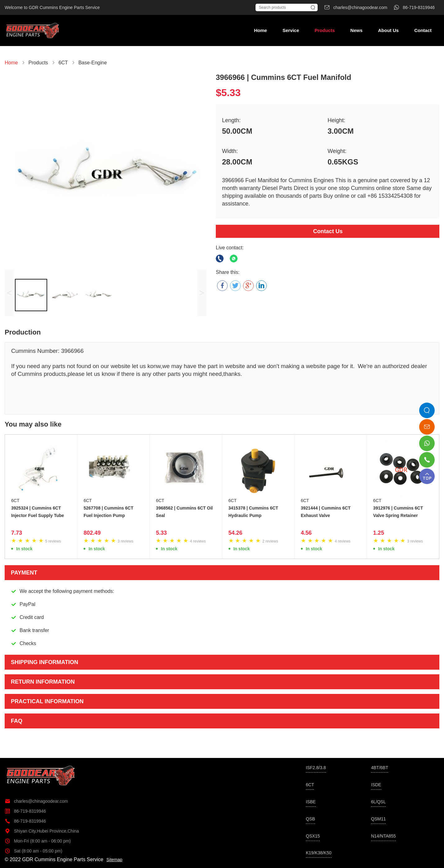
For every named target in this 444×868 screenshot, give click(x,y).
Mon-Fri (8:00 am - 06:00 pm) (38, 841)
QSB (310, 819)
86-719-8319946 (25, 811)
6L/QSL (378, 802)
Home (261, 30)
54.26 (236, 533)
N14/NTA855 (383, 836)
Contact (423, 30)
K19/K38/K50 (319, 853)
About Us (388, 30)
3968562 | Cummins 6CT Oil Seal (184, 512)
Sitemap (114, 860)
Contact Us (328, 231)
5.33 (161, 533)
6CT (15, 501)
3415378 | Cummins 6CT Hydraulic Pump (253, 512)
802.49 (92, 533)
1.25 (379, 533)
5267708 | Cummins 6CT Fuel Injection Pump (108, 512)
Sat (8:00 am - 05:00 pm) (34, 851)
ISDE (376, 785)
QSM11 (378, 819)
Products (325, 30)
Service (291, 30)
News (356, 30)
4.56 (306, 533)
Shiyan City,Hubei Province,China (42, 831)
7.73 (17, 533)
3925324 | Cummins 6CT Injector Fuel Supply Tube (38, 512)
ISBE (311, 802)
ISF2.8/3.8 (316, 768)
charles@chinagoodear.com (36, 801)
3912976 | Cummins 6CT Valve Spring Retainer (398, 512)
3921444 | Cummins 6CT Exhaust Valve (326, 512)
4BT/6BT (380, 768)
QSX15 (313, 836)
